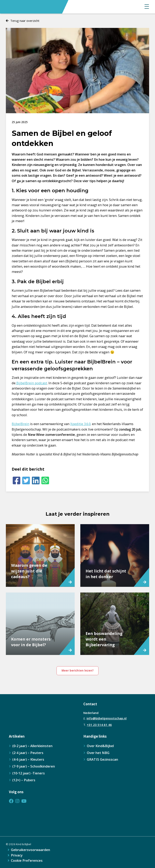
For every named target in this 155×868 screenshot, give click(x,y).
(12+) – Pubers (24, 780)
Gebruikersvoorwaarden (30, 850)
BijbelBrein (20, 424)
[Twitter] (26, 480)
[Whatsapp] (45, 480)
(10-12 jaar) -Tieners (29, 773)
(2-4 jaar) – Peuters (28, 753)
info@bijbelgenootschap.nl (107, 718)
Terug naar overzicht (25, 21)
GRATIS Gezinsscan (102, 759)
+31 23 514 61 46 (99, 725)
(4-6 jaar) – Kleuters (28, 759)
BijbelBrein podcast (31, 383)
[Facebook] (16, 480)
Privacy (17, 855)
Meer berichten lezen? (78, 671)
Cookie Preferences (27, 861)
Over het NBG (98, 753)
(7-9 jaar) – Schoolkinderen (34, 766)
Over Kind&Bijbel (100, 746)
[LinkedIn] (36, 480)
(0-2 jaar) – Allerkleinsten (32, 746)
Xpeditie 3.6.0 (80, 424)
